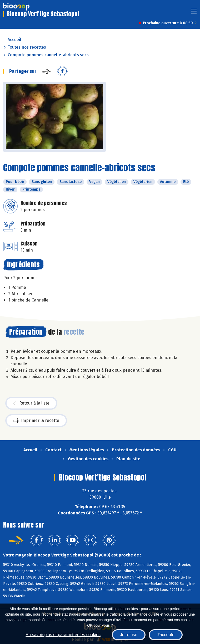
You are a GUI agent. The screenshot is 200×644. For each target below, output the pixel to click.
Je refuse (129, 635)
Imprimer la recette (36, 421)
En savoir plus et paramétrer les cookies (63, 635)
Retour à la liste (31, 403)
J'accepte (166, 635)
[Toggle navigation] (194, 13)
